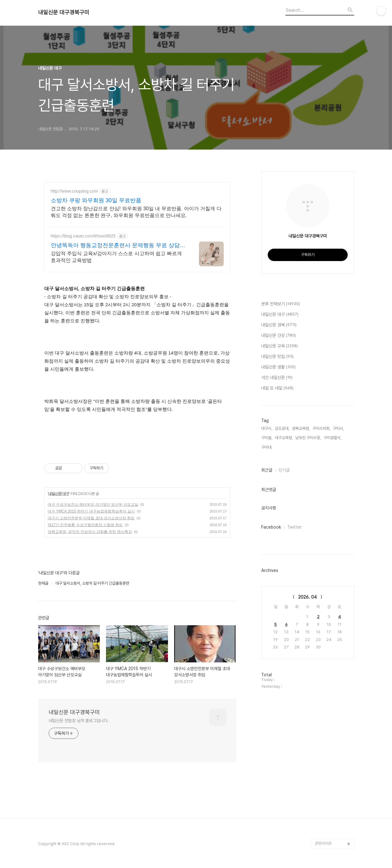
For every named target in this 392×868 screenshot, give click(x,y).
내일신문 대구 (59, 494)
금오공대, (282, 428)
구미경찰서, (333, 438)
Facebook (271, 527)
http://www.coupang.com (75, 191)
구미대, (267, 447)
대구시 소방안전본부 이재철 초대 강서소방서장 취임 (91, 518)
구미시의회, (321, 428)
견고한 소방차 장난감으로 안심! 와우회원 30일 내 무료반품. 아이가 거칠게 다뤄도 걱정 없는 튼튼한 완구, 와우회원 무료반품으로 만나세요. (136, 212)
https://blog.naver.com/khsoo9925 (83, 236)
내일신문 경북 (279, 325)
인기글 (284, 470)
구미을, (267, 438)
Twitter (295, 527)
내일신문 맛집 (277, 357)
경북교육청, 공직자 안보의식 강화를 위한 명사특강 (90, 532)
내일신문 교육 (280, 346)
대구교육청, (284, 438)
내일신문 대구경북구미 (64, 12)
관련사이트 (323, 843)
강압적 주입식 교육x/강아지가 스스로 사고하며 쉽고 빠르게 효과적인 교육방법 (116, 257)
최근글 (267, 470)
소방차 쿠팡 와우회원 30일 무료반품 (96, 200)
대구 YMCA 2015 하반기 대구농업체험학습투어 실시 (91, 511)
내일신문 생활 (278, 367)
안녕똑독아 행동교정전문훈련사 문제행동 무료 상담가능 (118, 246)
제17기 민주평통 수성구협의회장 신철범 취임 (85, 525)
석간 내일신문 (277, 378)
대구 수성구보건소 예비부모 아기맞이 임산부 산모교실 (93, 504)
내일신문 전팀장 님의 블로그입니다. (79, 721)
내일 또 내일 (277, 388)
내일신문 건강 (279, 336)
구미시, (338, 428)
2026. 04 (308, 597)
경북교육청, (301, 428)
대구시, (267, 428)
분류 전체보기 (281, 304)
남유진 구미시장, (308, 438)
